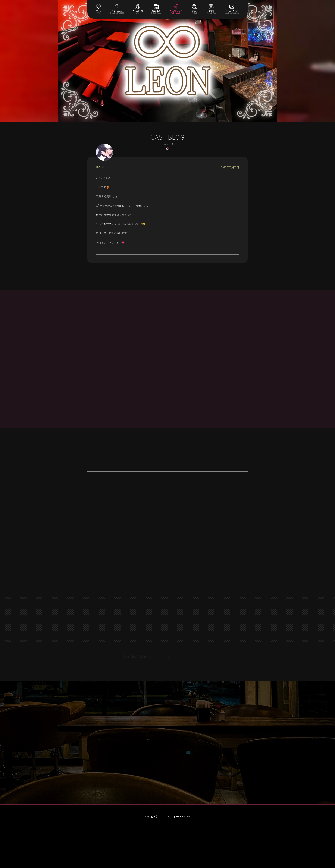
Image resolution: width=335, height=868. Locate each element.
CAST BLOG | (144, 656)
